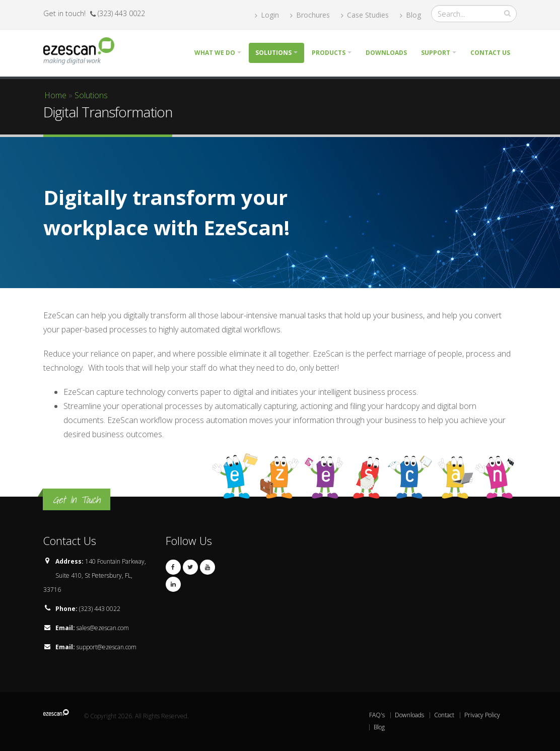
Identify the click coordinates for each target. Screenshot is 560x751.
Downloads (386, 53)
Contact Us (490, 53)
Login (267, 15)
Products (329, 53)
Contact (444, 715)
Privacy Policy (482, 715)
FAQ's (377, 715)
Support (436, 53)
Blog (410, 15)
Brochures (310, 15)
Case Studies (365, 15)
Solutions (273, 53)
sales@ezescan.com (103, 628)
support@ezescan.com (107, 647)
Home (55, 95)
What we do (215, 53)
